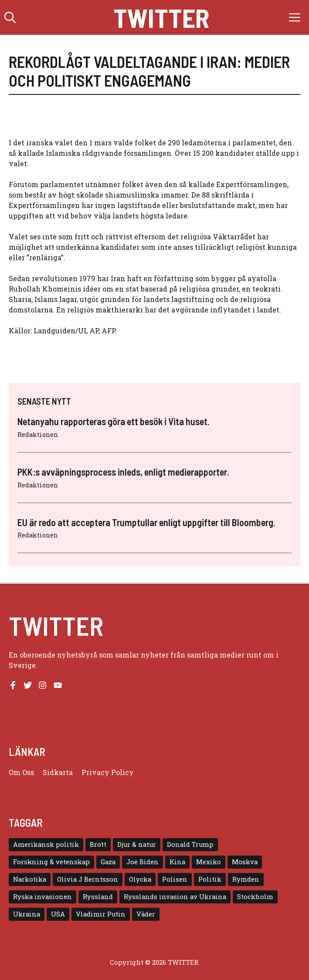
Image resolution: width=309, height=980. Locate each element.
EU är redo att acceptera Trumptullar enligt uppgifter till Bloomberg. (146, 522)
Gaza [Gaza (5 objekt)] (108, 862)
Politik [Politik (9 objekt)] (210, 879)
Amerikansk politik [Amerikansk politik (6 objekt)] (46, 844)
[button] (10, 17)
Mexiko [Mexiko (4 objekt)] (209, 862)
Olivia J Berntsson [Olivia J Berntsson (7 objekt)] (88, 879)
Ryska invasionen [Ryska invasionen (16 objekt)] (42, 897)
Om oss (21, 772)
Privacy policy (108, 772)
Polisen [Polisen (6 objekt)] (175, 879)
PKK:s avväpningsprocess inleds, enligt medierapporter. (123, 472)
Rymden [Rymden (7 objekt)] (246, 879)
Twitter (161, 17)
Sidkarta (58, 772)
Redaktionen (38, 435)
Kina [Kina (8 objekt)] (177, 862)
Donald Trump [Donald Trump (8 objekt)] (190, 844)
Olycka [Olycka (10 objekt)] (140, 879)
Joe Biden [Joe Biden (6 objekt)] (143, 862)
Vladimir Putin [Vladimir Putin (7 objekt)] (101, 914)
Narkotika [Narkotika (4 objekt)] (30, 879)
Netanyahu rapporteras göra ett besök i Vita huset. (114, 421)
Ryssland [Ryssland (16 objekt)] (98, 897)
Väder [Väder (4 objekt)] (146, 914)
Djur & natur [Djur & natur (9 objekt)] (137, 844)
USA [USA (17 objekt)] (58, 914)
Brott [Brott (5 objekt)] (98, 844)
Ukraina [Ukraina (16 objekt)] (27, 914)
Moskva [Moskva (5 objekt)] (245, 862)
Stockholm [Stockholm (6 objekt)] (255, 897)
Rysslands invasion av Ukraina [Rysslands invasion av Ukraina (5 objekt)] (175, 897)
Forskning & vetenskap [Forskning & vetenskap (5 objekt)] (51, 862)
